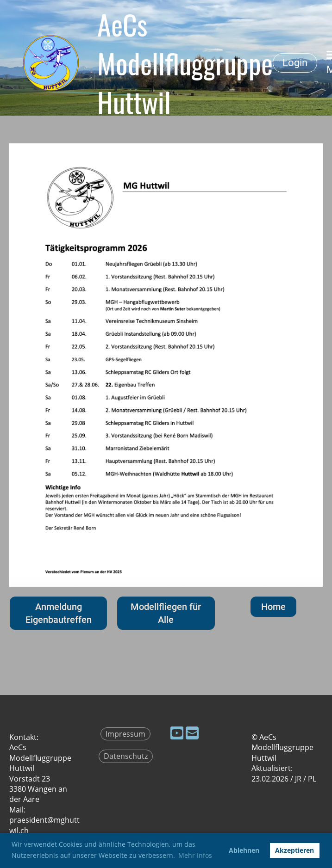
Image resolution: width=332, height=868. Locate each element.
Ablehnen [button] (244, 850)
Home (273, 607)
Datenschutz (126, 756)
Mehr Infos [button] (195, 855)
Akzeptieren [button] (294, 850)
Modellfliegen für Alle (166, 613)
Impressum (125, 734)
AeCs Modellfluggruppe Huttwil (185, 63)
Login (295, 63)
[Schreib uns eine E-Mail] (192, 733)
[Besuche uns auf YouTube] (177, 733)
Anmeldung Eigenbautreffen (59, 613)
